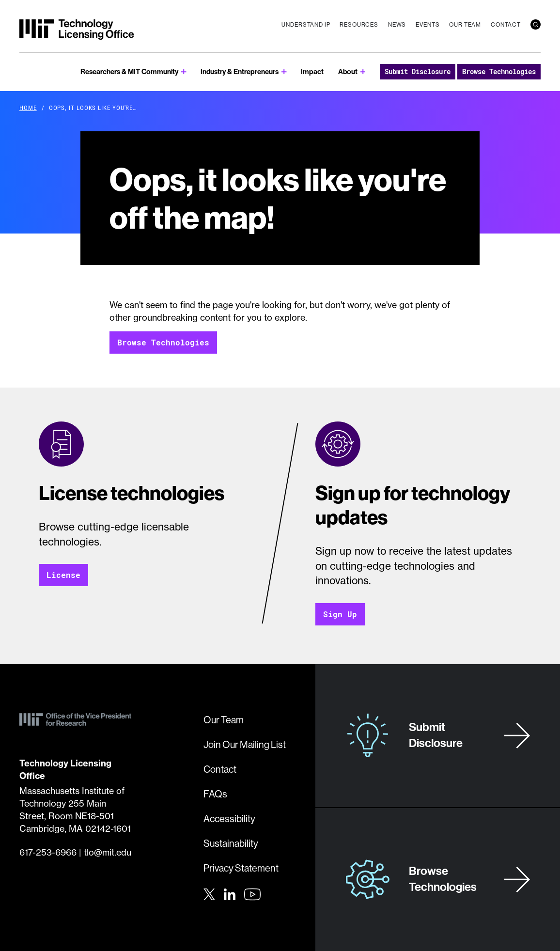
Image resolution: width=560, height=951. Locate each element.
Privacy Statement (241, 868)
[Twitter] (209, 893)
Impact (312, 72)
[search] (536, 24)
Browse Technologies (499, 71)
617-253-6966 (48, 852)
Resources (359, 24)
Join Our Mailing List (245, 744)
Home (28, 108)
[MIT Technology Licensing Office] (77, 30)
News (397, 24)
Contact (506, 24)
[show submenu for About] (363, 72)
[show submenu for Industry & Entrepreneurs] (284, 72)
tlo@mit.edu (108, 852)
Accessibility (229, 818)
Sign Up (340, 614)
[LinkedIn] (230, 893)
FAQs (215, 794)
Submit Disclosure (418, 71)
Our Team (465, 24)
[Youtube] (252, 894)
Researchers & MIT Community (129, 72)
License (63, 575)
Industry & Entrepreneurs (240, 72)
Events (428, 24)
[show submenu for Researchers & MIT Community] (184, 72)
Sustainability (231, 843)
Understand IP (306, 24)
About (348, 72)
